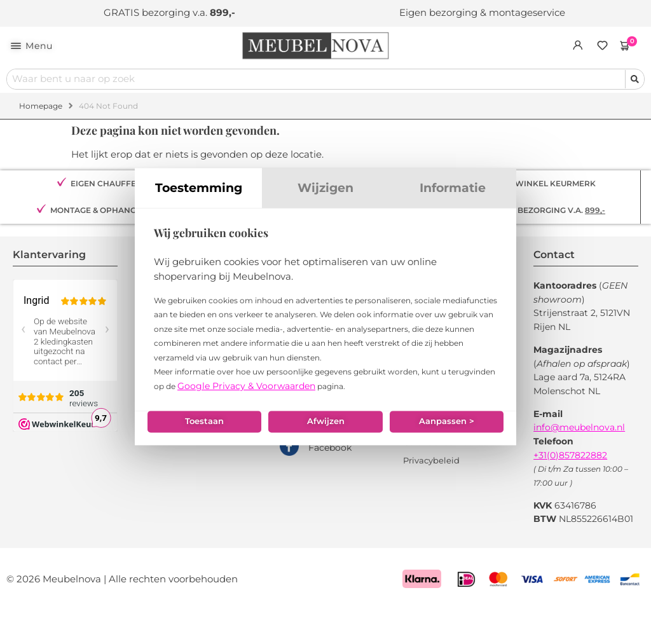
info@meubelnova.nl (579, 428)
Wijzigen (325, 200)
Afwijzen (325, 438)
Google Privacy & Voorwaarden (246, 397)
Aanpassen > (449, 438)
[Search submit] (634, 80)
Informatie (453, 200)
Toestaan (202, 438)
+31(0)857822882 (570, 456)
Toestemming (199, 200)
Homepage (41, 106)
